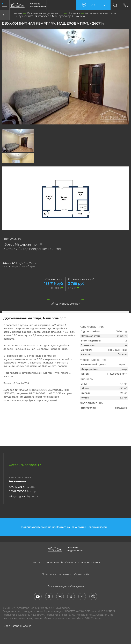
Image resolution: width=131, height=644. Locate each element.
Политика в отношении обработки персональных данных (66, 562)
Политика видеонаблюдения (66, 586)
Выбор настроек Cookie (16, 626)
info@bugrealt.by (23, 496)
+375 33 (22, 487)
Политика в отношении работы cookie (66, 574)
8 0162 (23, 491)
